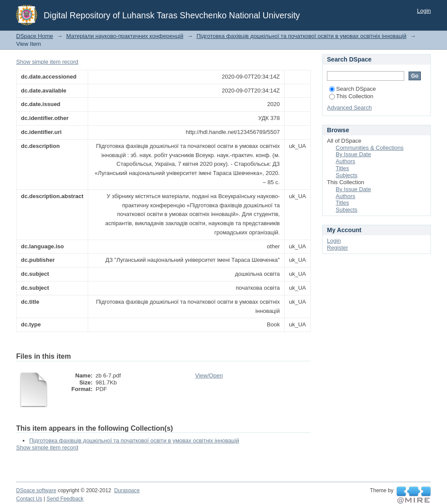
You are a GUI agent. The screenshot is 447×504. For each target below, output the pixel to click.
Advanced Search (349, 108)
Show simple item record (47, 62)
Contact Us (29, 499)
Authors (346, 161)
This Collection (351, 96)
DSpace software (36, 490)
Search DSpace (352, 89)
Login (424, 11)
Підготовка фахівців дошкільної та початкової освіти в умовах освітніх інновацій (301, 36)
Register (337, 248)
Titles (342, 168)
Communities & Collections (370, 148)
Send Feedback (65, 499)
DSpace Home (35, 36)
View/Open (209, 375)
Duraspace (127, 490)
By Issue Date (353, 154)
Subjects (347, 175)
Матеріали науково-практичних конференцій (125, 36)
